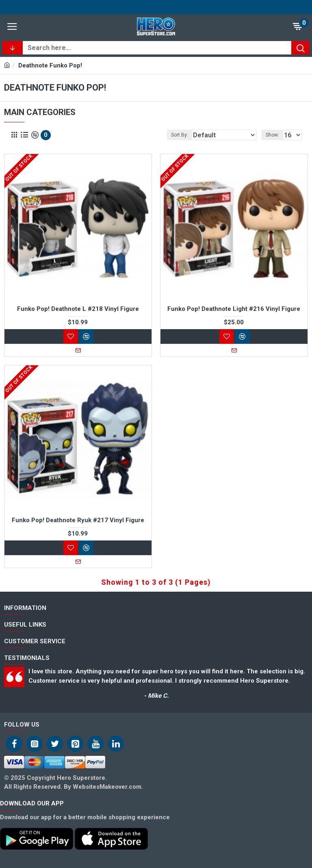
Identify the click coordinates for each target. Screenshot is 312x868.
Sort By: (180, 135)
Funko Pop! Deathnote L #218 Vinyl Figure (78, 309)
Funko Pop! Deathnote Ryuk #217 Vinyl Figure (78, 520)
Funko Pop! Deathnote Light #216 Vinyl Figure (234, 309)
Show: (272, 135)
